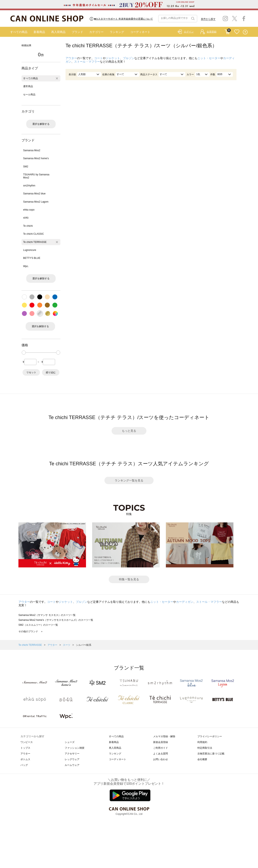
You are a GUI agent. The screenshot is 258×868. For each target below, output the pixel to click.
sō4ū (26, 218)
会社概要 (202, 759)
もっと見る (129, 431)
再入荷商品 (58, 32)
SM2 (26, 167)
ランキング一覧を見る (129, 480)
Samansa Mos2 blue (34, 194)
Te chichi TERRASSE (35, 242)
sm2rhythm (29, 186)
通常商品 (28, 86)
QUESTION (245, 32)
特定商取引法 (205, 748)
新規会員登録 (161, 742)
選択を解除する (41, 124)
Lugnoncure (30, 250)
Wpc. (26, 266)
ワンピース (27, 742)
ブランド (77, 32)
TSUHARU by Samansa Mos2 (36, 176)
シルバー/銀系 (84, 645)
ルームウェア (72, 765)
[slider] (24, 353)
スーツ (67, 645)
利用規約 (202, 742)
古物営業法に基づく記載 (211, 754)
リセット (31, 372)
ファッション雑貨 (75, 748)
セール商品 (29, 95)
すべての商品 (19, 32)
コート (98, 58)
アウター (71, 58)
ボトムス (25, 759)
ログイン (189, 32)
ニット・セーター (209, 58)
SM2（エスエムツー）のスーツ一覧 (38, 625)
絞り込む (51, 372)
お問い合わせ (161, 759)
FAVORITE (237, 32)
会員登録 (212, 32)
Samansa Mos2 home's (36, 158)
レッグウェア (72, 759)
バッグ (24, 765)
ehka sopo (29, 210)
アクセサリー (72, 754)
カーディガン (185, 602)
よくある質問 (161, 754)
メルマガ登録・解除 (164, 736)
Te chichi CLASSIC (33, 234)
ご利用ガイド (161, 748)
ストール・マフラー (87, 62)
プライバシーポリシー (210, 736)
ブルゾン (129, 58)
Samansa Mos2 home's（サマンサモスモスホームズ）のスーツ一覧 (56, 620)
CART (227, 31)
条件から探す (208, 19)
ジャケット (113, 58)
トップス (25, 748)
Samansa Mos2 (32, 150)
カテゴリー (96, 32)
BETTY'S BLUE (32, 258)
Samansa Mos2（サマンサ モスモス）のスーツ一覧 (47, 615)
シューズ (70, 742)
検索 (192, 19)
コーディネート (140, 32)
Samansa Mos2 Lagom (36, 202)
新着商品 (39, 32)
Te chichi (28, 226)
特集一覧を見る (129, 579)
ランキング (117, 32)
